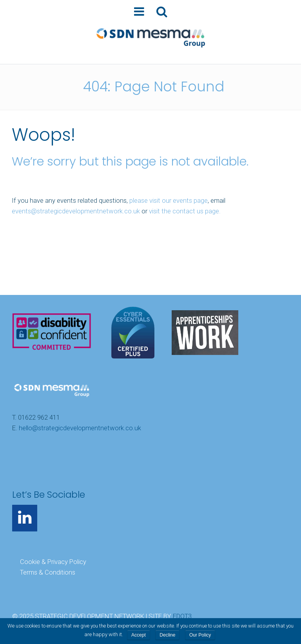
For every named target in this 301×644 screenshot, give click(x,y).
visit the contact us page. (185, 211)
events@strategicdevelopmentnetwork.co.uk (76, 211)
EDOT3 (182, 617)
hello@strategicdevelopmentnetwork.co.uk (80, 428)
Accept (139, 635)
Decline (167, 635)
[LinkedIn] (25, 518)
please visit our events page (169, 200)
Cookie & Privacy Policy (53, 562)
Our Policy (200, 635)
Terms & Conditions (48, 572)
